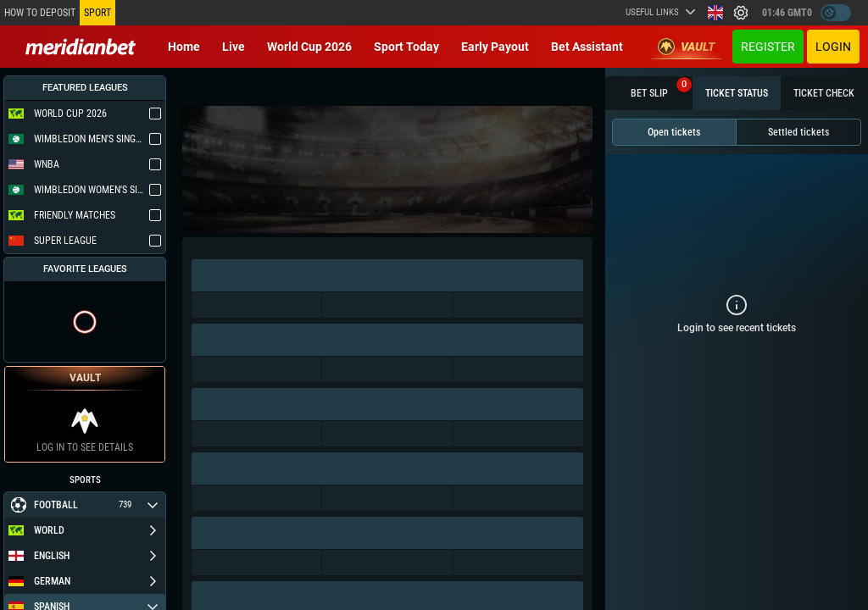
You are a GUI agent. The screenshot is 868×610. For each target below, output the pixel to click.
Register (768, 47)
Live (234, 47)
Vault (687, 47)
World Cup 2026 (309, 47)
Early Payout (495, 47)
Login (833, 47)
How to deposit (40, 13)
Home (184, 47)
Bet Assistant (587, 47)
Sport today (406, 47)
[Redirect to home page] (81, 47)
